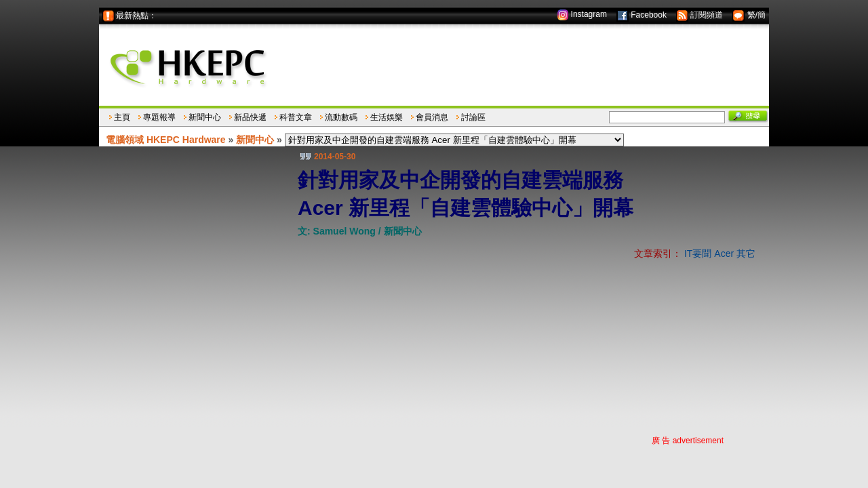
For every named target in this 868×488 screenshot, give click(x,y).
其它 (746, 253)
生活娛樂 (387, 117)
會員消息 (432, 117)
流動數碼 (341, 117)
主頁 (122, 117)
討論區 (473, 117)
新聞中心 (205, 117)
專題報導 (159, 117)
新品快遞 (250, 117)
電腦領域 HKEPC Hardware (166, 140)
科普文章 (296, 117)
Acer (724, 253)
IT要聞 (698, 253)
